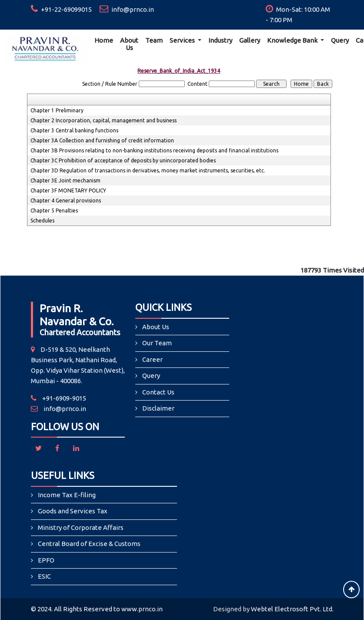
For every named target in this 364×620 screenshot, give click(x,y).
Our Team (157, 343)
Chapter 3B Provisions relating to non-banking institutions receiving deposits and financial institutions (154, 150)
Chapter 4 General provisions (66, 200)
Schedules (42, 221)
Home (104, 40)
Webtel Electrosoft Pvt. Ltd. (292, 609)
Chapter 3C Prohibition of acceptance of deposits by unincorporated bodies (123, 160)
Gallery (250, 40)
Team (154, 40)
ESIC (44, 576)
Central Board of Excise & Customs (89, 544)
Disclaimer (158, 408)
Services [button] (183, 40)
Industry (220, 40)
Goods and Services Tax (73, 511)
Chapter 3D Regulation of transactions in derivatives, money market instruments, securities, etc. (148, 170)
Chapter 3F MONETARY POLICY (68, 190)
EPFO (46, 560)
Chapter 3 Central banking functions (74, 130)
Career (152, 359)
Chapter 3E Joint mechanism (65, 180)
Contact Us (158, 392)
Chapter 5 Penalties (54, 211)
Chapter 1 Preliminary (57, 110)
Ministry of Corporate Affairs (81, 527)
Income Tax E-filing (67, 495)
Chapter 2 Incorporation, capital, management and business (104, 120)
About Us (129, 44)
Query (340, 40)
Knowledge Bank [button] (293, 40)
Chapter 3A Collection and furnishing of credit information (102, 140)
